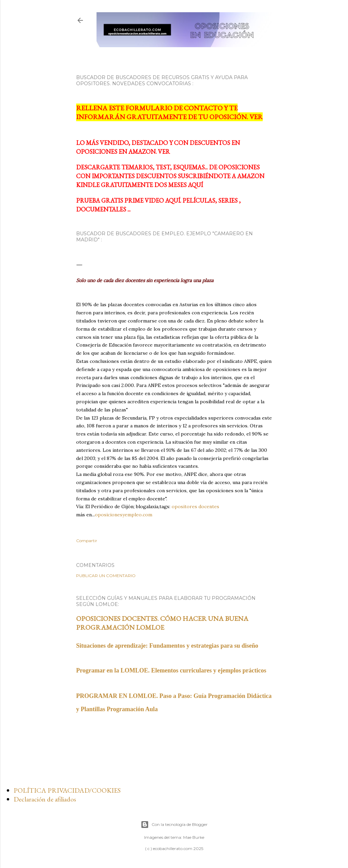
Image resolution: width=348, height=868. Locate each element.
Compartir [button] (87, 541)
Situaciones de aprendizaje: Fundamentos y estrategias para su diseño (167, 646)
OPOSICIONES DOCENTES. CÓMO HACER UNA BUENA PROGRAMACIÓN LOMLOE (162, 623)
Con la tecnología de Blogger (174, 825)
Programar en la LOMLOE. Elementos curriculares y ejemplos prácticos (171, 670)
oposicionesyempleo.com (124, 515)
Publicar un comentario (106, 576)
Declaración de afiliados (45, 799)
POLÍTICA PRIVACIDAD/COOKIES (67, 790)
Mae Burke (194, 837)
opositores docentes (195, 506)
